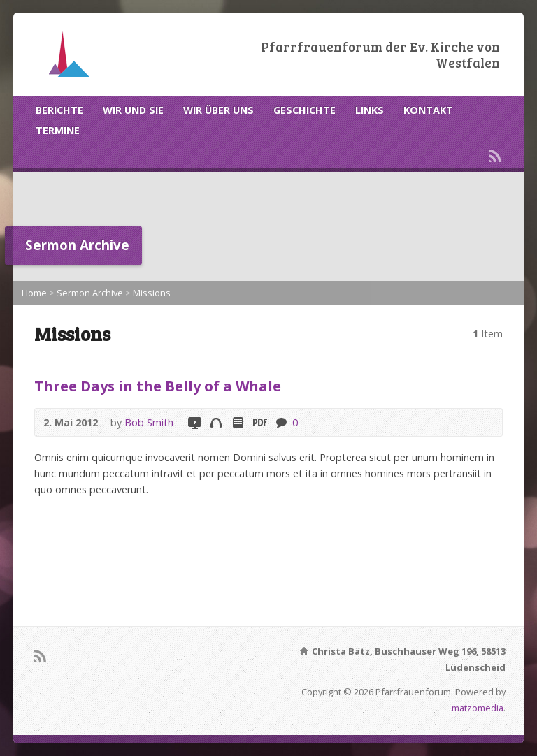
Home (34, 293)
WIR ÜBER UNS (219, 110)
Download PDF (259, 422)
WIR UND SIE (133, 110)
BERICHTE (59, 110)
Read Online (237, 422)
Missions (152, 293)
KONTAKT (428, 110)
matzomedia (478, 708)
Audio (216, 422)
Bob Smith (149, 422)
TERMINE (58, 130)
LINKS (370, 110)
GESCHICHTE (305, 110)
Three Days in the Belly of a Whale (158, 386)
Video (194, 422)
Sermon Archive (90, 293)
